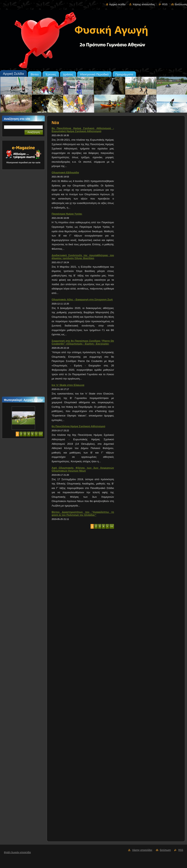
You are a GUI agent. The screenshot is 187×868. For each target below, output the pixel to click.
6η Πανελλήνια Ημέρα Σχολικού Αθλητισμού (78, 426)
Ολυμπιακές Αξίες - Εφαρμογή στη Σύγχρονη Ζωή (82, 299)
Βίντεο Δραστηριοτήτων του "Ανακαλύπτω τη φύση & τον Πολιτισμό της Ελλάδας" (83, 513)
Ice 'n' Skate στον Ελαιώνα (68, 385)
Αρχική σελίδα (117, 4)
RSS (165, 4)
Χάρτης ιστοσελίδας (144, 4)
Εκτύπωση (181, 4)
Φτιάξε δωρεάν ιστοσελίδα (17, 852)
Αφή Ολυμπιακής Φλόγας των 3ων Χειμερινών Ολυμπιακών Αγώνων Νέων (83, 469)
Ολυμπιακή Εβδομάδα (65, 172)
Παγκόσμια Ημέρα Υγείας (67, 214)
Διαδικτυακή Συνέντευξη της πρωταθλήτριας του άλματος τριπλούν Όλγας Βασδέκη (83, 257)
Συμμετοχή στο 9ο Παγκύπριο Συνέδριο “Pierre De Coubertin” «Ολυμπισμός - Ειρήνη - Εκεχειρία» (83, 342)
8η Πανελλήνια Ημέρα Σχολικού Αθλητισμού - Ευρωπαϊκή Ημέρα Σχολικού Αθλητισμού (83, 130)
